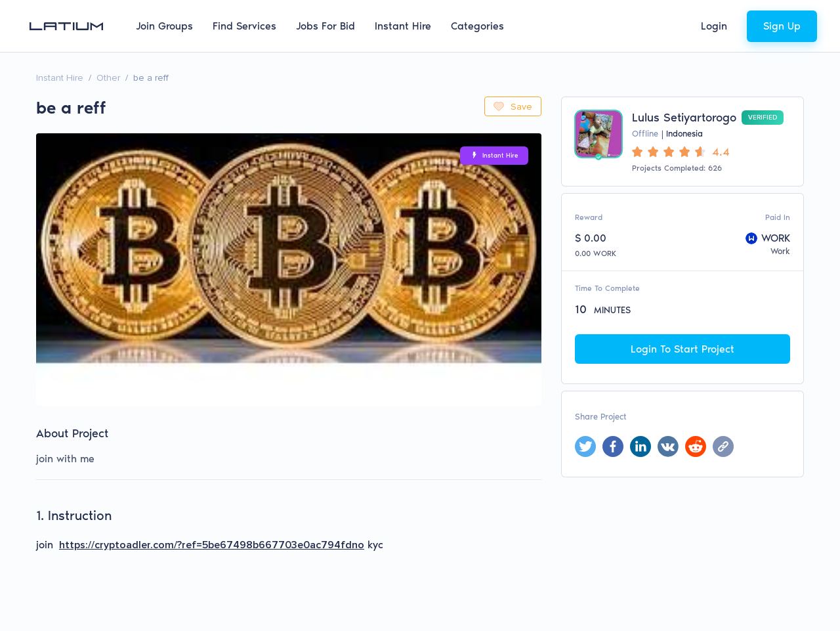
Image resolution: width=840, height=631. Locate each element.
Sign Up (782, 26)
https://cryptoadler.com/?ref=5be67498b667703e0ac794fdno (212, 545)
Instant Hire (403, 26)
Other (108, 78)
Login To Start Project (682, 349)
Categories (477, 26)
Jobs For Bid (325, 26)
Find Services (244, 26)
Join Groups (164, 26)
